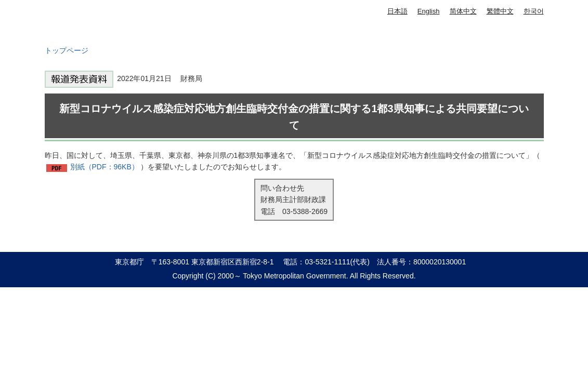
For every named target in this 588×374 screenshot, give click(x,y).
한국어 (534, 11)
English (429, 11)
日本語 (397, 11)
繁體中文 (500, 11)
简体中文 (463, 11)
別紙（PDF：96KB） (104, 167)
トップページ (67, 50)
